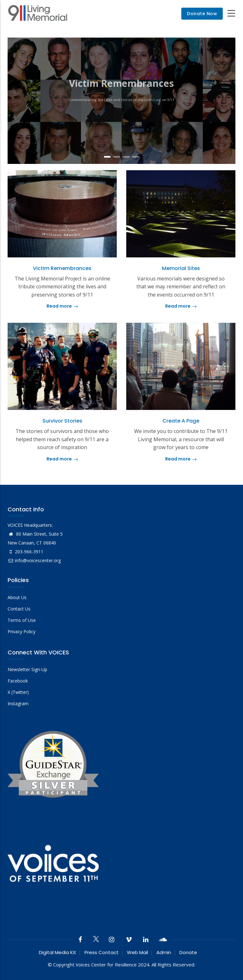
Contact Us (19, 609)
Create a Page (181, 421)
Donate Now (202, 14)
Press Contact (102, 952)
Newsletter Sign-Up (27, 669)
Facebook (18, 681)
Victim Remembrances (62, 268)
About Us (17, 597)
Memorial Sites (181, 268)
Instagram (18, 703)
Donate (188, 952)
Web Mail (137, 952)
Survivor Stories (62, 421)
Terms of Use (22, 620)
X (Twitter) (18, 692)
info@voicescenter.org (34, 560)
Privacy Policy (22, 631)
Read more (62, 306)
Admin (164, 952)
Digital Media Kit (58, 952)
